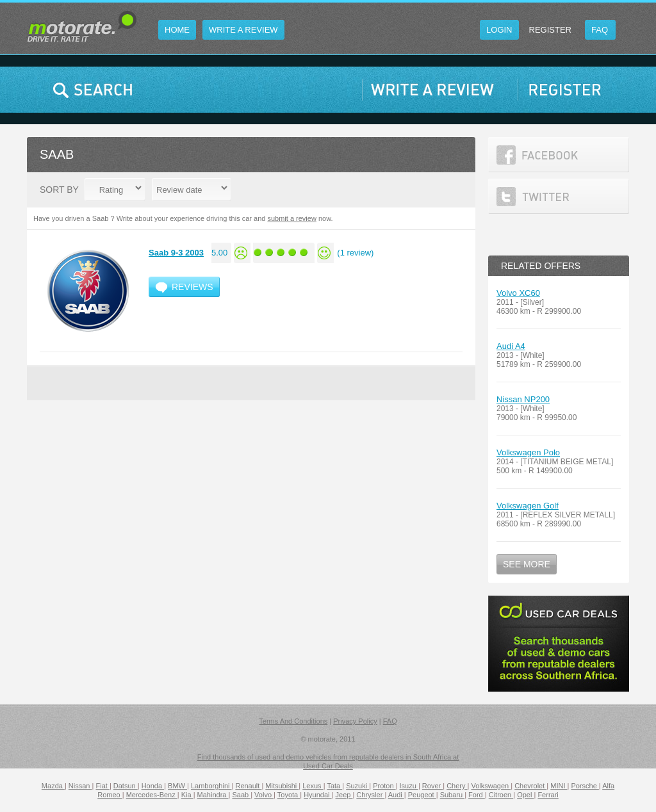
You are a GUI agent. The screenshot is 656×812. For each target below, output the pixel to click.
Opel (525, 795)
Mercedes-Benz (152, 795)
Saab (241, 795)
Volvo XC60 (518, 293)
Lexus (313, 786)
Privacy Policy (355, 721)
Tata (334, 786)
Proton (384, 786)
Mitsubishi (282, 786)
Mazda (53, 786)
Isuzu (409, 786)
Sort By (59, 190)
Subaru (453, 795)
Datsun (126, 786)
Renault (248, 786)
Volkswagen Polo (528, 452)
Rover (432, 786)
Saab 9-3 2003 (176, 253)
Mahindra (213, 795)
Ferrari (548, 795)
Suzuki (357, 786)
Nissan (80, 786)
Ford (477, 795)
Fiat (102, 786)
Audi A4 (511, 346)
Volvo (264, 795)
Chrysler (370, 795)
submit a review (291, 218)
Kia (187, 795)
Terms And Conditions (293, 721)
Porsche (585, 786)
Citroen (501, 795)
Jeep (344, 795)
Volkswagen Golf (528, 506)
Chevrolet (530, 786)
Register (550, 30)
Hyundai (317, 795)
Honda (153, 786)
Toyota (289, 795)
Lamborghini (211, 786)
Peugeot (422, 795)
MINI (559, 786)
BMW (177, 786)
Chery (457, 786)
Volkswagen (491, 786)
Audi (396, 795)
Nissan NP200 (523, 399)
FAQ (390, 721)
